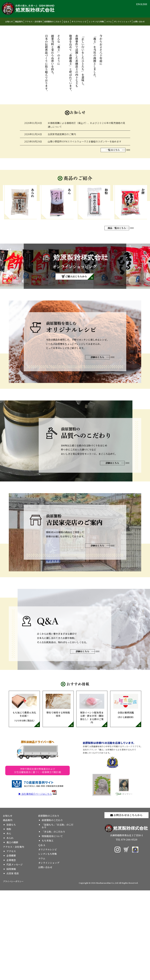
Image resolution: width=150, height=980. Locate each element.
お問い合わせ (139, 22)
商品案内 (19, 22)
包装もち (11, 914)
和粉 (9, 919)
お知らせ (9, 22)
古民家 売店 (13, 963)
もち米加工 (48, 930)
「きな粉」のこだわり (53, 921)
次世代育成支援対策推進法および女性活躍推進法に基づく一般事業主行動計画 (37, 860)
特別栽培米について (52, 926)
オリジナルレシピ (79, 22)
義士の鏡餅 (12, 932)
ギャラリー (124, 877)
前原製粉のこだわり (53, 22)
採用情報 (11, 959)
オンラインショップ (123, 22)
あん (9, 923)
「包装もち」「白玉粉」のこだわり (58, 916)
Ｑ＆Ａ (66, 22)
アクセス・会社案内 (33, 22)
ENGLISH (142, 4)
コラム (109, 22)
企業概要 (11, 945)
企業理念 (11, 950)
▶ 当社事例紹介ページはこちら (37, 883)
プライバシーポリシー (13, 971)
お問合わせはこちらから (126, 905)
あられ (10, 928)
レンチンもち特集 (96, 22)
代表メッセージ (15, 954)
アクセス (11, 941)
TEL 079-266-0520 (126, 929)
